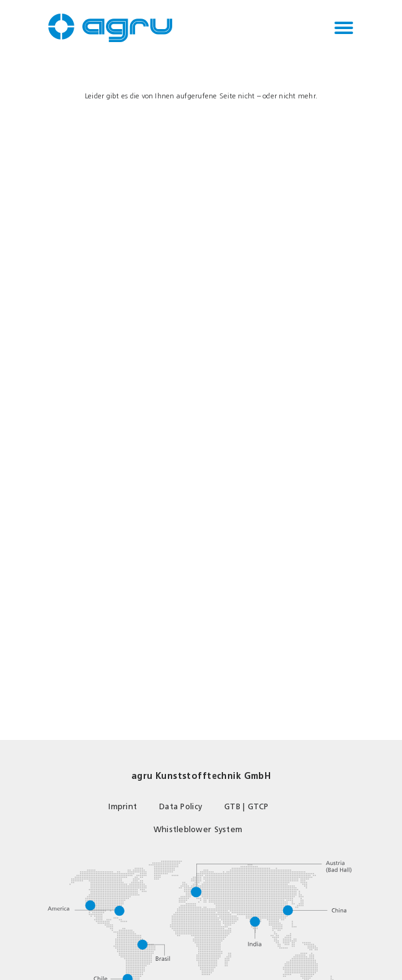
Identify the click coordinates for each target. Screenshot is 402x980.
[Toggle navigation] (344, 28)
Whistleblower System (198, 829)
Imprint (123, 806)
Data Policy (181, 806)
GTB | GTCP (247, 806)
